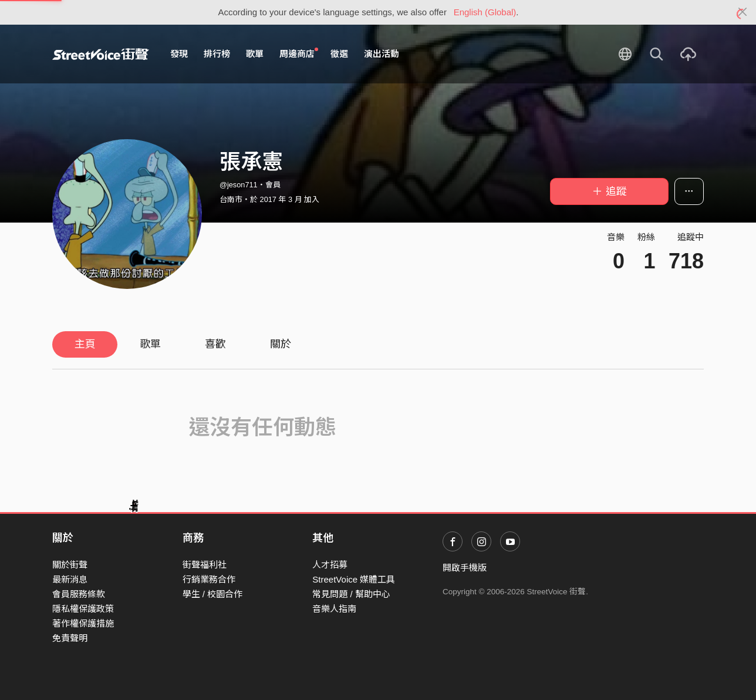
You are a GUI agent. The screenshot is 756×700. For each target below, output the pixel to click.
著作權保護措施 (83, 623)
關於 (281, 344)
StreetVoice (101, 54)
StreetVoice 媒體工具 (354, 579)
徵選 (339, 54)
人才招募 (330, 565)
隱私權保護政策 (83, 609)
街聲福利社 (205, 565)
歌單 (255, 54)
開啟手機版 (465, 568)
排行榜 (217, 54)
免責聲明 (70, 638)
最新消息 (70, 579)
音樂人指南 (334, 609)
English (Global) (485, 12)
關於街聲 (70, 565)
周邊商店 (299, 53)
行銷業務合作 (209, 579)
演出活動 (382, 54)
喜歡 (215, 344)
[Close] (743, 12)
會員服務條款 (79, 594)
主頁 (85, 344)
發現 (179, 54)
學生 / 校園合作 (213, 594)
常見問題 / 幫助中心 (351, 594)
